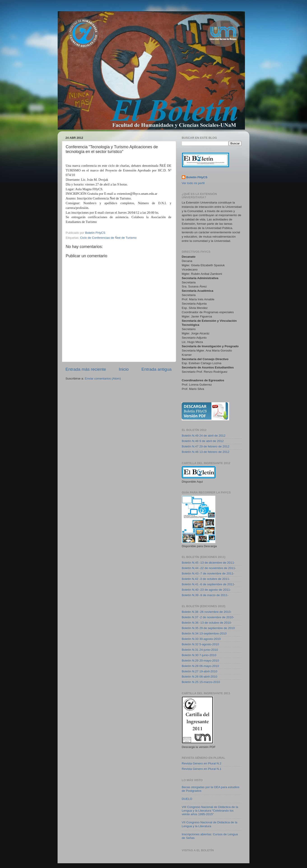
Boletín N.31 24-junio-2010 (200, 650)
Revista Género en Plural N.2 (202, 763)
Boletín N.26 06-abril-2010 (200, 677)
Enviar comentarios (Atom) (103, 378)
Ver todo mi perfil (193, 183)
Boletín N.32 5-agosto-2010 (200, 644)
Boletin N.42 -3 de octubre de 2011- (206, 579)
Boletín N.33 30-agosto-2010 (201, 639)
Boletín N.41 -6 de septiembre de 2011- (208, 584)
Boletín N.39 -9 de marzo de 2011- (205, 595)
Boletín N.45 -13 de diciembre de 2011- (208, 563)
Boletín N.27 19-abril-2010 (200, 671)
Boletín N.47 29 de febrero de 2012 (206, 446)
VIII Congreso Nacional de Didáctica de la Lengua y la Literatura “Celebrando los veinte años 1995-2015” (210, 811)
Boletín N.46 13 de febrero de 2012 (206, 452)
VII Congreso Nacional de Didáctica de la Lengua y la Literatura (209, 824)
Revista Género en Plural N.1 (202, 769)
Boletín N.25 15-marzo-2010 (201, 682)
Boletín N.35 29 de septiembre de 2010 (208, 628)
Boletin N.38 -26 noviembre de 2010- (207, 612)
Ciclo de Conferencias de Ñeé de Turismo (108, 238)
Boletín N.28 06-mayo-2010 (200, 666)
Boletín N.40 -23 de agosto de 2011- (206, 590)
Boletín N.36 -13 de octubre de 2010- (207, 623)
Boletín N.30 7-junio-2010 (199, 655)
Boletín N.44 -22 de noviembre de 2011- (209, 568)
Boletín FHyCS (197, 177)
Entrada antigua (157, 369)
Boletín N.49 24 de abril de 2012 (204, 436)
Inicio (124, 369)
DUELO (187, 799)
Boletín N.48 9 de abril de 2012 (203, 441)
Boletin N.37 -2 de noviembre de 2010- (208, 617)
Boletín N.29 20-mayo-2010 (200, 661)
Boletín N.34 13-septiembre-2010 (204, 633)
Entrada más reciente (86, 369)
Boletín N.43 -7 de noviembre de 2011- (208, 573)
